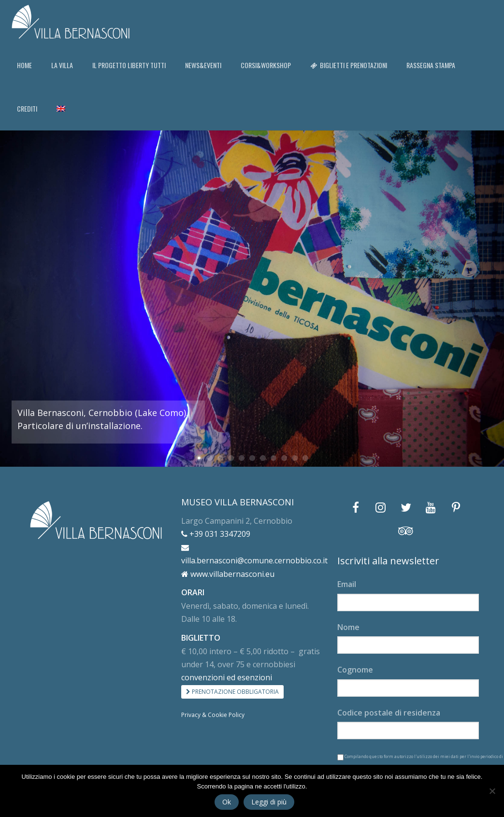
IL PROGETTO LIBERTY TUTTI (129, 65)
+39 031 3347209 (216, 534)
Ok (227, 802)
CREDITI (27, 108)
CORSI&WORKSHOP (266, 65)
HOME (24, 65)
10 (295, 458)
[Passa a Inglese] (61, 109)
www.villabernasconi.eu (228, 574)
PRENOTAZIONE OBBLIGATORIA (232, 692)
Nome (348, 627)
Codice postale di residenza (389, 713)
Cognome (355, 670)
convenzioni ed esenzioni (227, 677)
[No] (492, 791)
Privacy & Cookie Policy (213, 715)
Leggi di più (269, 802)
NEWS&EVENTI (203, 65)
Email (347, 584)
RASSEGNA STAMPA (431, 65)
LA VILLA (62, 65)
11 (305, 458)
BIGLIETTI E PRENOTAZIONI (349, 65)
